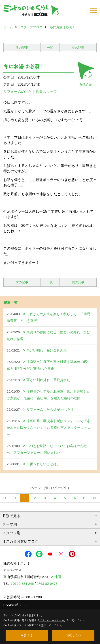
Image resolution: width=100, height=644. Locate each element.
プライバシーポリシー (52, 620)
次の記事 (78, 48)
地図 (58, 577)
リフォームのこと (18, 92)
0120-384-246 (23, 584)
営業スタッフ (48, 92)
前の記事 (22, 48)
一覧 (50, 48)
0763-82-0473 (47, 584)
